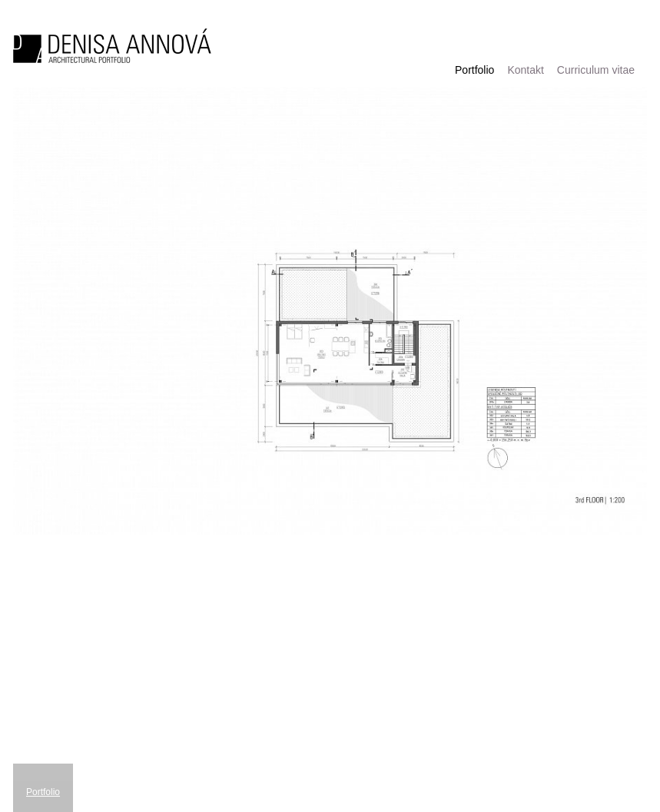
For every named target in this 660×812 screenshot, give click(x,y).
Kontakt (525, 70)
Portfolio (474, 70)
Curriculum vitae (596, 70)
